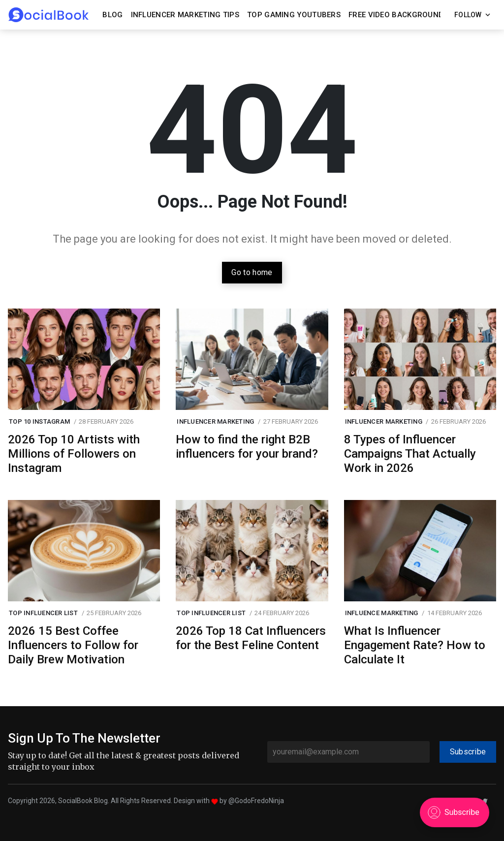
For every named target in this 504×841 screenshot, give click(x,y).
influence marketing (382, 613)
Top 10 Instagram (39, 421)
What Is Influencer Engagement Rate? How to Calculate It (415, 645)
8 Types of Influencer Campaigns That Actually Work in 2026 (410, 454)
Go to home (252, 272)
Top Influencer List (43, 613)
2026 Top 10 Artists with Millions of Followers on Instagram (74, 454)
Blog (112, 15)
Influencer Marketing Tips (185, 15)
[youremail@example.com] (348, 752)
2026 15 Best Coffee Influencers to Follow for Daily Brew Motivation (73, 645)
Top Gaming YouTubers (294, 15)
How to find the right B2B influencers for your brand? (247, 447)
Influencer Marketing (215, 421)
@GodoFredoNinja (256, 801)
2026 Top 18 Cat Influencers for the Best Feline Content (251, 638)
